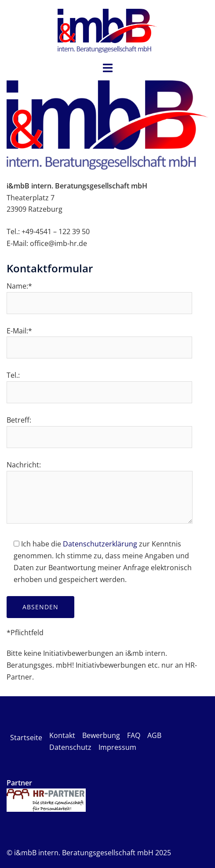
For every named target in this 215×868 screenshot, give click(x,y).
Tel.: (99, 384)
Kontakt (62, 735)
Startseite (26, 738)
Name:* (99, 295)
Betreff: (99, 429)
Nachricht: (100, 493)
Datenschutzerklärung (100, 544)
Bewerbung (101, 735)
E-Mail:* (99, 339)
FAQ (134, 735)
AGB (154, 735)
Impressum (117, 747)
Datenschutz (70, 747)
